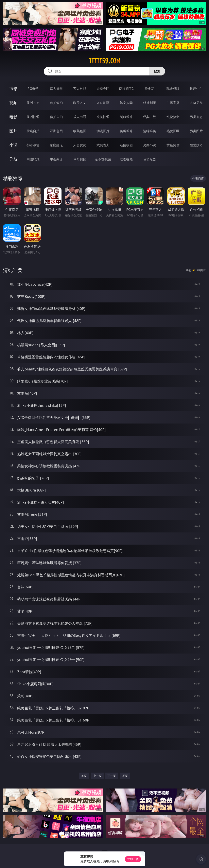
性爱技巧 (196, 145)
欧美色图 (80, 131)
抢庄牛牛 (196, 89)
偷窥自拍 (33, 131)
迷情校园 (126, 145)
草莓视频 (80, 159)
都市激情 (33, 145)
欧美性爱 (103, 117)
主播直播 (173, 103)
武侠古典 (103, 145)
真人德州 (56, 89)
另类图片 (196, 131)
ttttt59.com (104, 61)
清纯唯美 (150, 131)
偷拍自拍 (56, 117)
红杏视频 (126, 159)
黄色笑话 (173, 145)
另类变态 (196, 117)
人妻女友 (80, 145)
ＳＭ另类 (196, 103)
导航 (13, 159)
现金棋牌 (173, 89)
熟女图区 (173, 131)
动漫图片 (103, 131)
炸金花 (150, 89)
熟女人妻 (126, 103)
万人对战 (80, 89)
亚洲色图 (56, 131)
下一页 (112, 776)
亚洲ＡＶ (33, 103)
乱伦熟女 (173, 117)
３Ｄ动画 (103, 103)
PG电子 (33, 89)
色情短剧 (150, 159)
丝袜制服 (150, 103)
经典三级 (150, 117)
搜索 (157, 71)
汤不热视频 (103, 159)
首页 (84, 776)
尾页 (125, 776)
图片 (13, 131)
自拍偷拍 (56, 103)
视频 (13, 103)
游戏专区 (103, 89)
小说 (13, 145)
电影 (13, 117)
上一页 (98, 776)
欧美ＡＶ (80, 103)
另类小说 (150, 145)
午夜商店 (56, 159)
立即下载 (133, 859)
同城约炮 (33, 159)
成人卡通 (80, 117)
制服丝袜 (126, 117)
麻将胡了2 (126, 89)
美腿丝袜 (126, 131)
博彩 (13, 88)
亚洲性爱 (33, 117)
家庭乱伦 (56, 145)
